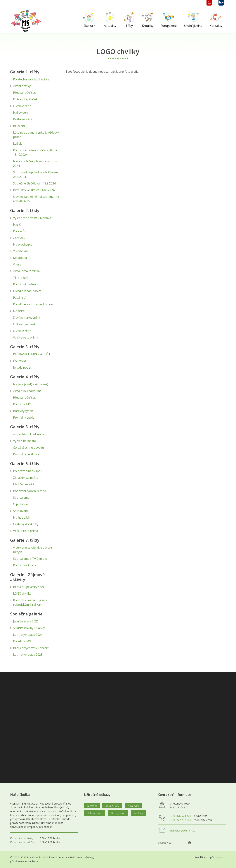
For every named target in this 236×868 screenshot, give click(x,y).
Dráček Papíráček (25, 99)
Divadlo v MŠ (22, 641)
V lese (17, 264)
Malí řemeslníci (23, 484)
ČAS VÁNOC (21, 361)
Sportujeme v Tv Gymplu (30, 559)
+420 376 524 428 (180, 816)
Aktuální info (112, 806)
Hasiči (17, 225)
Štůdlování (20, 511)
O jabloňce (20, 504)
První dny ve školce (26, 454)
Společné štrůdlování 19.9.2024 (34, 183)
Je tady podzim (23, 367)
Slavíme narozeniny (27, 317)
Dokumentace (94, 813)
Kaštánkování (22, 119)
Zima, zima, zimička (26, 271)
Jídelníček (92, 806)
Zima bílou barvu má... (28, 391)
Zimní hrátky (22, 86)
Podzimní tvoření (25, 284)
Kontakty (138, 813)
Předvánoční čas (24, 93)
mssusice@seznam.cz (182, 830)
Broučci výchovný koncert (31, 648)
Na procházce (23, 244)
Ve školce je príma (26, 337)
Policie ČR (20, 231)
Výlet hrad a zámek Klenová (32, 218)
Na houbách (22, 517)
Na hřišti (19, 311)
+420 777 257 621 (180, 820)
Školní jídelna (118, 813)
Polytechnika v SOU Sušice (31, 79)
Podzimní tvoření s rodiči (30, 491)
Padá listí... (20, 298)
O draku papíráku (25, 324)
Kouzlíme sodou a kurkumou (33, 304)
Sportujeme (21, 498)
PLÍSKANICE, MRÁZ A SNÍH (32, 354)
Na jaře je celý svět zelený (31, 384)
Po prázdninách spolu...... (30, 471)
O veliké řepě (22, 106)
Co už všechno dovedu (28, 448)
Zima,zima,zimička (26, 478)
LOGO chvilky (22, 593)
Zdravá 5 (19, 238)
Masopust (20, 258)
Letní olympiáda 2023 (28, 655)
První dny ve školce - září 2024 (34, 190)
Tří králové (21, 278)
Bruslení (19, 126)
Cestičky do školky (26, 524)
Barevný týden (23, 411)
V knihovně (21, 251)
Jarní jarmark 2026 (26, 621)
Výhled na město (25, 441)
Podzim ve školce (25, 565)
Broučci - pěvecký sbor (29, 587)
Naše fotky (133, 806)
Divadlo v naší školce (27, 291)
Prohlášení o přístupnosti (209, 857)
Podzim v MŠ (22, 404)
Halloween (20, 113)
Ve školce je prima (26, 531)
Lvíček (17, 144)
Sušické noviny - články (29, 628)
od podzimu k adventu (28, 434)
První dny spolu (24, 417)
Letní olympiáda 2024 (28, 635)
